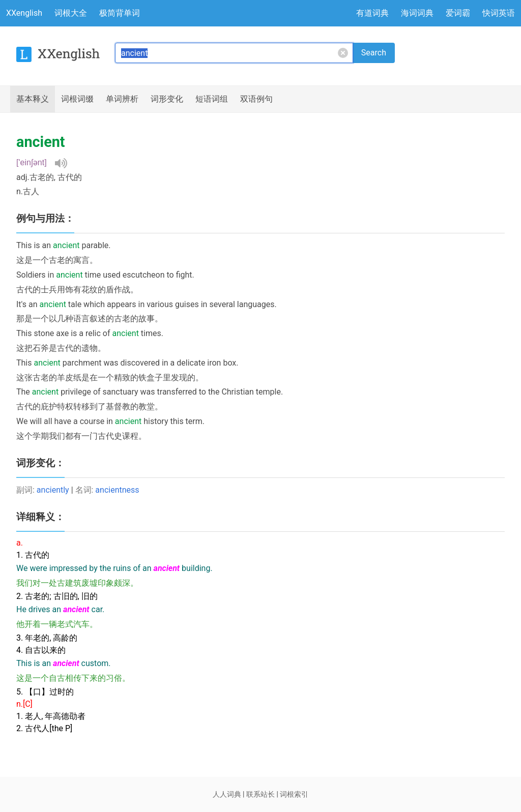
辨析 (122, 99)
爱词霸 (458, 13)
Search (374, 53)
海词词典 (417, 13)
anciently (53, 490)
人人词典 (227, 794)
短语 (212, 99)
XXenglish (24, 13)
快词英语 (499, 13)
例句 (256, 99)
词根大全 (71, 13)
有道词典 (372, 13)
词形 (167, 99)
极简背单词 (120, 13)
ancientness (117, 490)
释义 (33, 99)
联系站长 (260, 794)
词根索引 (294, 794)
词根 (77, 99)
